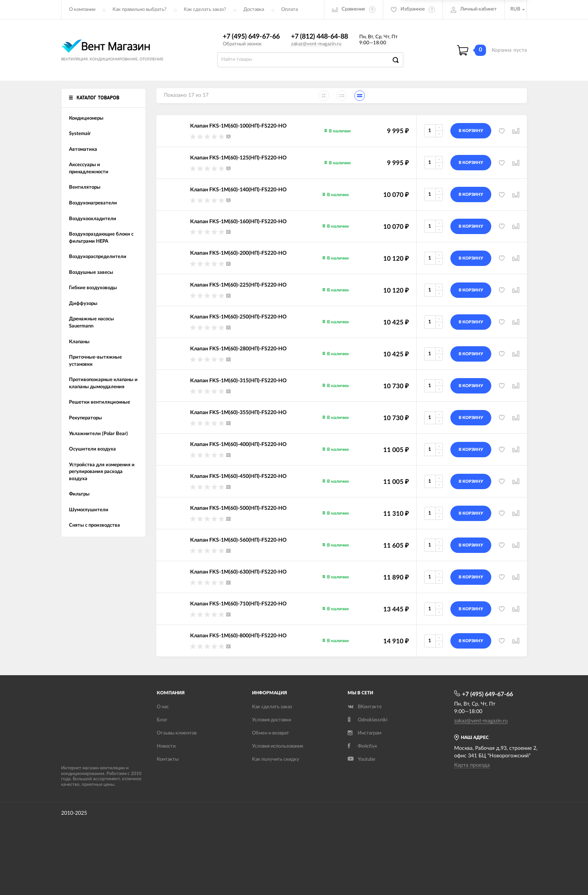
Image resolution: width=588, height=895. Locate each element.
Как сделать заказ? (205, 10)
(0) (228, 136)
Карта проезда (472, 765)
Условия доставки (271, 720)
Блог (162, 720)
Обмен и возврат (271, 733)
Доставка (254, 10)
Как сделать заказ (272, 707)
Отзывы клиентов (177, 733)
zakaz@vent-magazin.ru (316, 44)
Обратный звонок (242, 44)
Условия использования (277, 746)
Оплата (289, 10)
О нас (163, 707)
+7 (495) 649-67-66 (251, 37)
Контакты (168, 759)
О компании (82, 10)
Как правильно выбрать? (139, 10)
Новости (166, 746)
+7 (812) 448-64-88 (319, 37)
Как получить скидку (276, 759)
